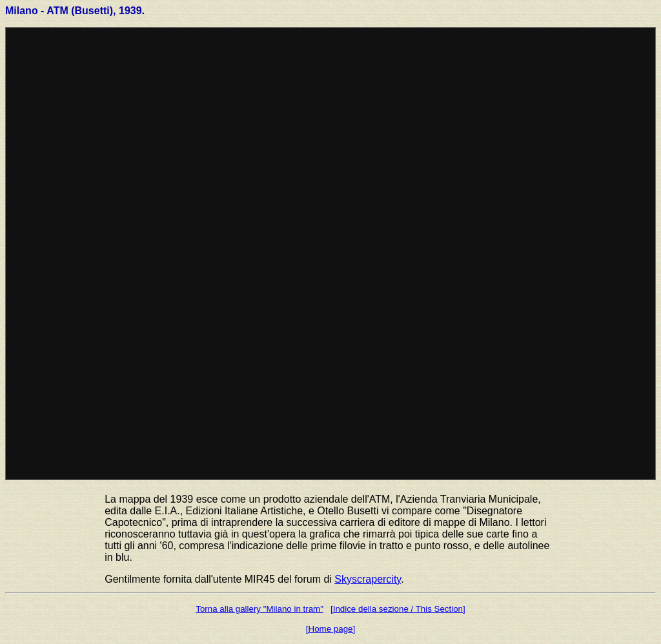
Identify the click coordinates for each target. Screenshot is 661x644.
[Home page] (330, 629)
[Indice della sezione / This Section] (398, 609)
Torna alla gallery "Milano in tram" (259, 609)
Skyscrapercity (368, 579)
